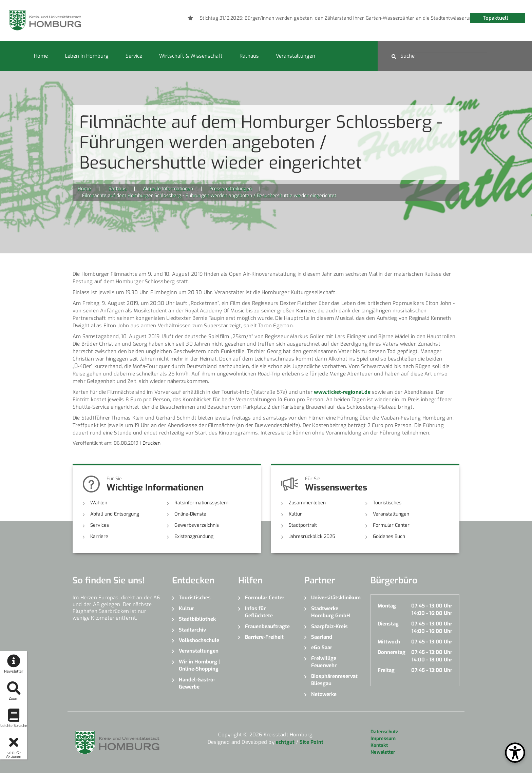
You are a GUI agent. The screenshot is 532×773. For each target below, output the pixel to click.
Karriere (99, 536)
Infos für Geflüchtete (259, 612)
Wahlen (99, 503)
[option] (362, 18)
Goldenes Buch (389, 536)
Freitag (386, 670)
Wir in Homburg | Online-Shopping (199, 665)
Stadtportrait (303, 525)
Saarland (322, 637)
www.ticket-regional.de (342, 392)
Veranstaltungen (296, 56)
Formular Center (391, 525)
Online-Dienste (190, 514)
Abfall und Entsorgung (115, 514)
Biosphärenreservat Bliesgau (334, 680)
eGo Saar (322, 648)
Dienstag (388, 624)
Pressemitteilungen (231, 189)
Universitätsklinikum (336, 598)
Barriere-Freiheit (264, 637)
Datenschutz (384, 732)
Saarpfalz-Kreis (329, 626)
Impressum (383, 739)
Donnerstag (392, 652)
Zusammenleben (307, 503)
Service (134, 56)
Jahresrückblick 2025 (312, 536)
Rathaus (249, 56)
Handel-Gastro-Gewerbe (197, 683)
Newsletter (383, 752)
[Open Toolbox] (515, 753)
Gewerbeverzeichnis (197, 525)
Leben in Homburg (87, 56)
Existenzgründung (194, 536)
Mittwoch (389, 642)
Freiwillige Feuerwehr (324, 662)
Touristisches (387, 503)
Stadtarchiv (192, 630)
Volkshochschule (199, 640)
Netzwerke (324, 694)
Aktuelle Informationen (168, 189)
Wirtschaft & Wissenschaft (191, 56)
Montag (387, 606)
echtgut (285, 742)
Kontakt (379, 745)
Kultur (295, 514)
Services (100, 525)
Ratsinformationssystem (201, 503)
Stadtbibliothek (197, 619)
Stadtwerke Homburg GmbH (331, 612)
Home (41, 56)
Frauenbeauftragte (267, 626)
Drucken (151, 443)
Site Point (311, 742)
